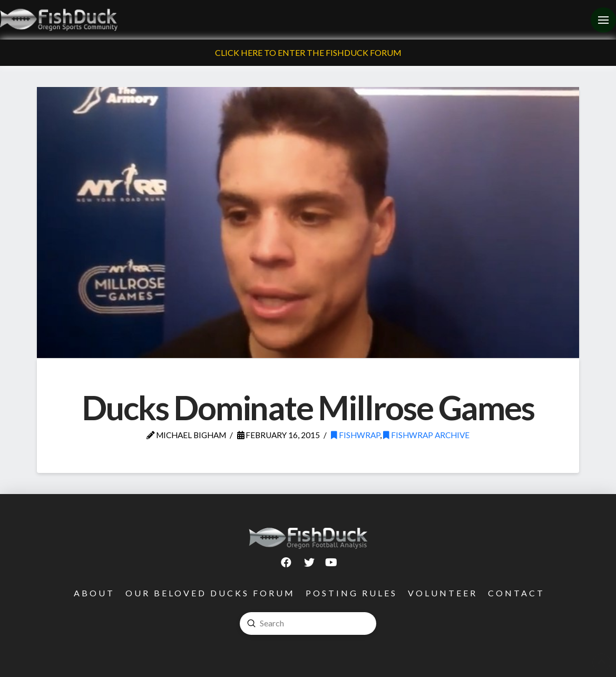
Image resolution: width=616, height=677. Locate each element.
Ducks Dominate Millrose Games (308, 407)
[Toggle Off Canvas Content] (603, 20)
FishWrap (355, 435)
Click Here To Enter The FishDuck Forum (308, 52)
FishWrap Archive (426, 435)
